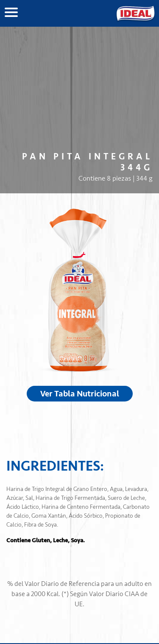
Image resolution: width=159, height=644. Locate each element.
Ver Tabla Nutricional (80, 394)
